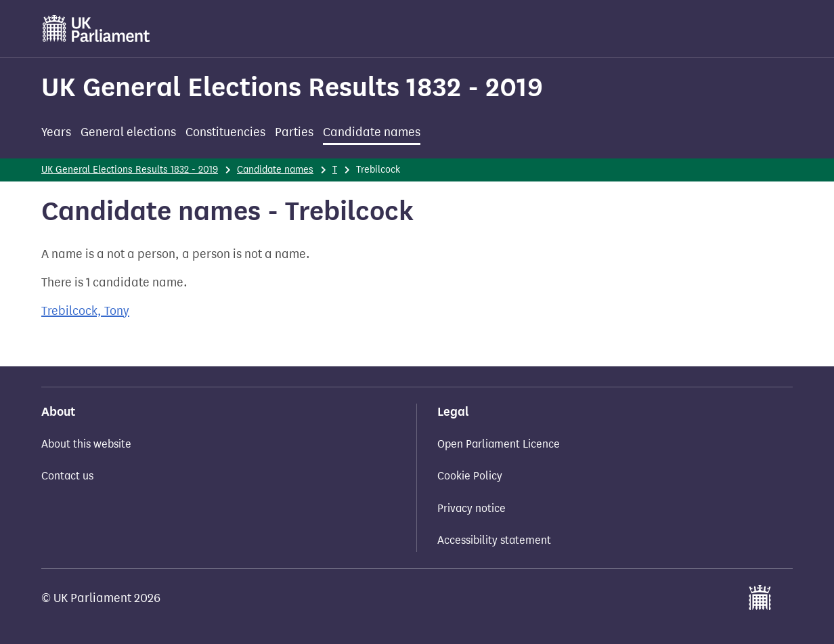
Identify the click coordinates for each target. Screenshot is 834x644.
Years (56, 132)
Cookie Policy (470, 476)
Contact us (67, 476)
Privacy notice (471, 508)
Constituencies (225, 132)
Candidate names (372, 132)
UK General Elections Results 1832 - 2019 (292, 87)
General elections (128, 132)
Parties (294, 132)
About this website (86, 444)
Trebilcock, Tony (85, 311)
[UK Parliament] (96, 28)
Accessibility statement (494, 540)
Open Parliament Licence (499, 444)
